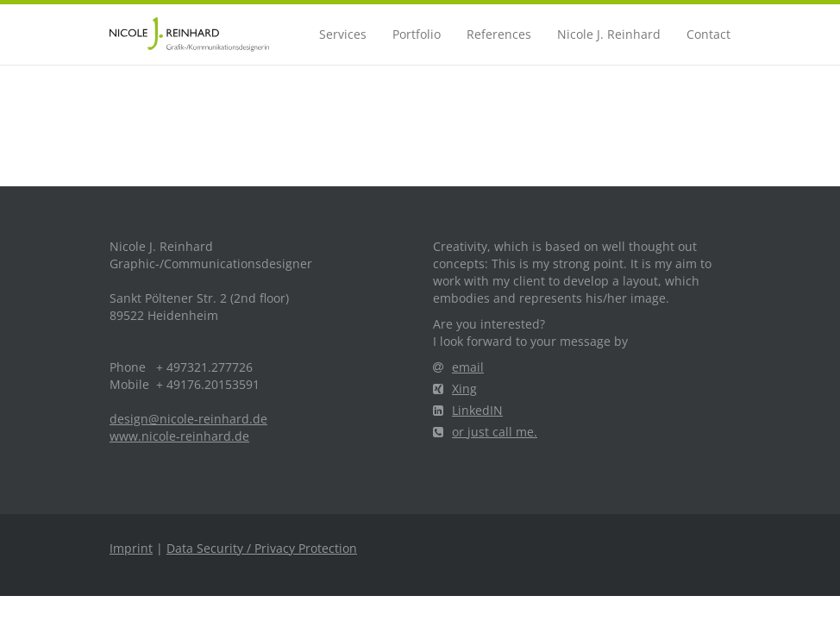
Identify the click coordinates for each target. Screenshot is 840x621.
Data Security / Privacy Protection (262, 548)
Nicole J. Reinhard (609, 34)
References (499, 34)
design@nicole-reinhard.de (188, 419)
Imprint (131, 548)
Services (343, 34)
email (458, 367)
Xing (455, 389)
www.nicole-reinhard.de (179, 436)
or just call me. (485, 432)
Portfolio (417, 34)
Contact (708, 34)
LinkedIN (468, 410)
